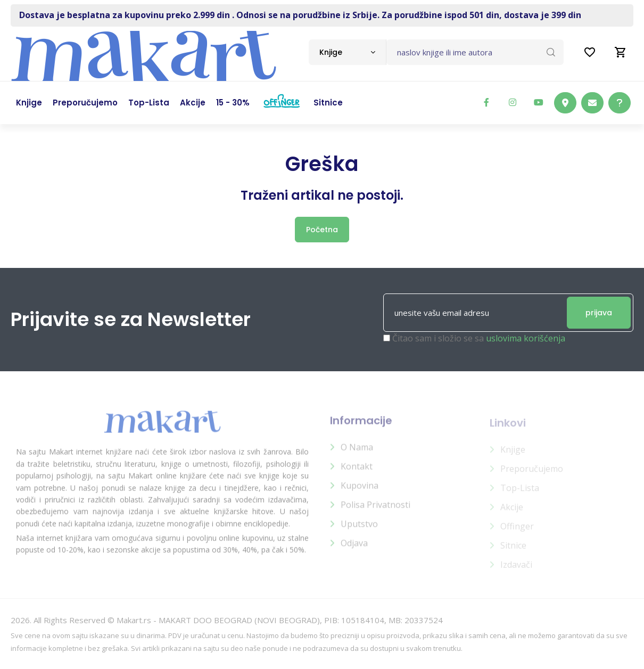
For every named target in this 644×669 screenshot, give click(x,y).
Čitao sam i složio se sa (479, 339)
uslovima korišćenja (526, 339)
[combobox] (347, 52)
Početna (322, 230)
